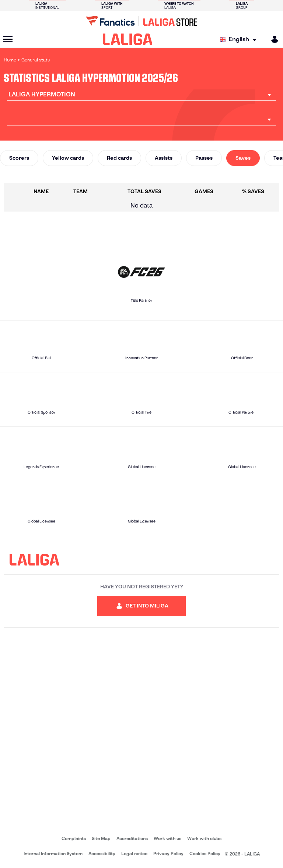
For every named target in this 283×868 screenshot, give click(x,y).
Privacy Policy (168, 853)
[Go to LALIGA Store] (141, 21)
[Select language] (240, 40)
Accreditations (132, 838)
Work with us (167, 838)
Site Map (101, 838)
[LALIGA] (128, 39)
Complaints (74, 838)
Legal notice (134, 853)
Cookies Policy (205, 853)
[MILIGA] (272, 39)
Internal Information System (53, 853)
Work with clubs (204, 838)
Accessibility (102, 853)
